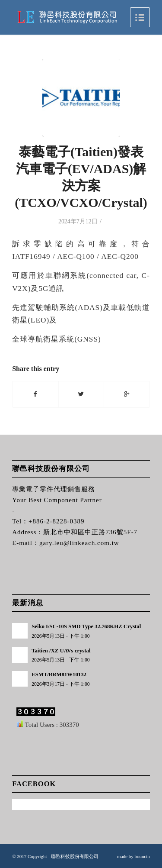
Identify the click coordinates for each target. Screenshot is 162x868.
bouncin (142, 856)
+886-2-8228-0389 (56, 521)
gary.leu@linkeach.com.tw (79, 543)
